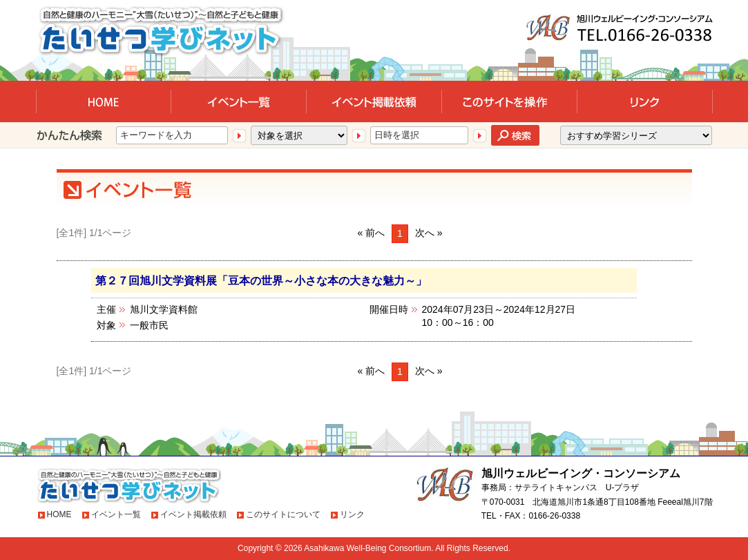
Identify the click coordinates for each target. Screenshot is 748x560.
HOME (59, 514)
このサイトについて (283, 514)
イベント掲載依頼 (193, 514)
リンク (352, 514)
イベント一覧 (116, 514)
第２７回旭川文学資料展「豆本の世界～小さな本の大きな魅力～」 (261, 280)
